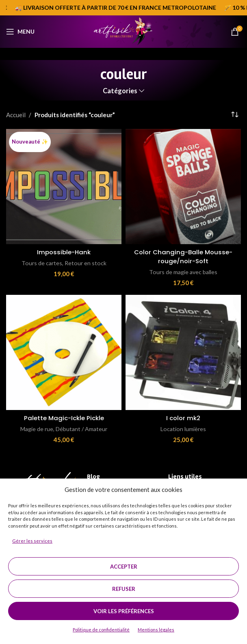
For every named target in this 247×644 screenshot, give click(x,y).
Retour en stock (86, 263)
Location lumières (183, 428)
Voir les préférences (124, 611)
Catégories (120, 91)
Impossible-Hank (64, 252)
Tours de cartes (41, 263)
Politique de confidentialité (101, 630)
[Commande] (235, 115)
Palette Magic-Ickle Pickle (64, 417)
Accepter (124, 567)
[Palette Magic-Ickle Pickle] (64, 352)
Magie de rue (37, 428)
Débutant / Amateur (82, 428)
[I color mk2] (183, 352)
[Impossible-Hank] (64, 187)
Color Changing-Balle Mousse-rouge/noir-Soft (183, 256)
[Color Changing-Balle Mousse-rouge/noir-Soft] (183, 187)
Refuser (124, 589)
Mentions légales (156, 630)
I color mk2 (183, 417)
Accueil (16, 115)
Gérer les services (32, 541)
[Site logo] (123, 31)
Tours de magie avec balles (183, 271)
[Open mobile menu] (20, 32)
